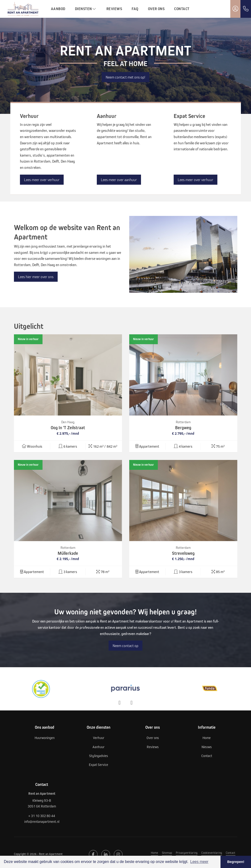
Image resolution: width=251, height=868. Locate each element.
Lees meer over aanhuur (119, 180)
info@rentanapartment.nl (42, 822)
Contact (182, 9)
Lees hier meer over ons (36, 277)
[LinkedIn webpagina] (106, 854)
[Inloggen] (235, 9)
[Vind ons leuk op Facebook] (93, 854)
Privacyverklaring (187, 853)
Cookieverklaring (212, 853)
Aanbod (58, 9)
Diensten (86, 9)
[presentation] (120, 703)
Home (154, 853)
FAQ (135, 9)
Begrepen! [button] (236, 862)
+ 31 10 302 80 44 (42, 816)
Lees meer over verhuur (42, 180)
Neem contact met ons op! (125, 77)
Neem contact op (125, 646)
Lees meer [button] (199, 862)
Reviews (114, 9)
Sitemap (167, 853)
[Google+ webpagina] (118, 854)
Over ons (156, 9)
